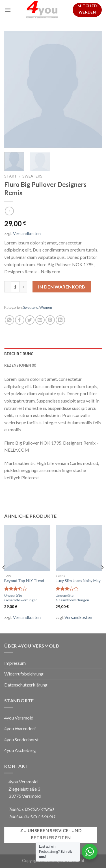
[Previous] (4, 579)
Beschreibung (19, 354)
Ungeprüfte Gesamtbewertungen (21, 598)
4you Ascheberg (20, 750)
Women (46, 307)
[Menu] (8, 10)
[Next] (102, 579)
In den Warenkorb (62, 287)
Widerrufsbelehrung (24, 674)
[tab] (53, 354)
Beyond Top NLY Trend (24, 581)
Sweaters (32, 176)
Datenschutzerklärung (26, 685)
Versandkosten (27, 234)
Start (11, 176)
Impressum (15, 663)
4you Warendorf (20, 728)
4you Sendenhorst (21, 739)
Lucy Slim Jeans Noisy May (78, 581)
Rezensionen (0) (20, 365)
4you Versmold (19, 718)
